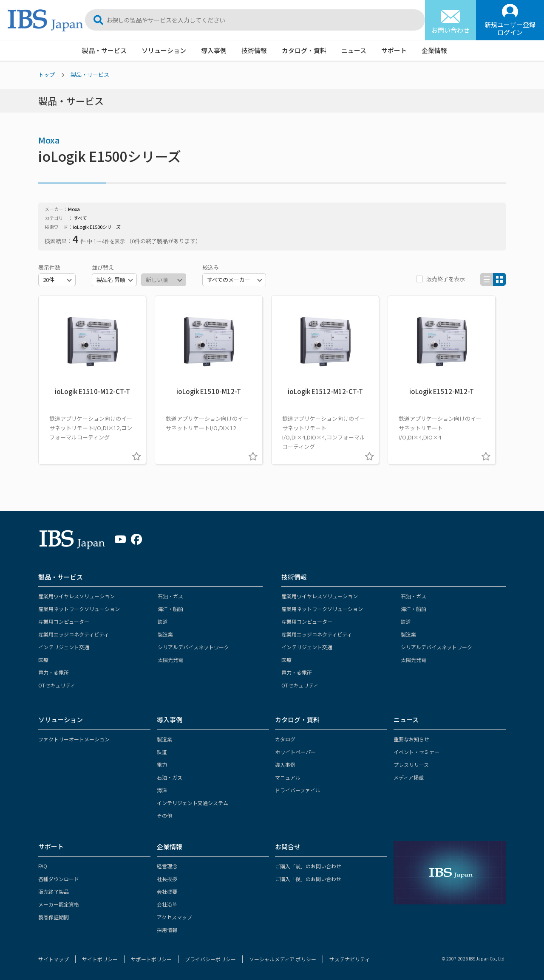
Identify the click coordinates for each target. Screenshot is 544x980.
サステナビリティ (350, 959)
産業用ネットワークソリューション (79, 609)
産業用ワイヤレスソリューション (76, 596)
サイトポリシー (100, 959)
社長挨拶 (167, 879)
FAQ (43, 866)
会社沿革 (167, 904)
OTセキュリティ (57, 685)
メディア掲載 (409, 777)
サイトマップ (54, 959)
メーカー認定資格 (59, 904)
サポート (394, 50)
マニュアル (288, 777)
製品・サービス (104, 50)
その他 (164, 815)
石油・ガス (170, 596)
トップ (47, 75)
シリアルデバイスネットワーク (193, 647)
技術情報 (254, 50)
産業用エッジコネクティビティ (74, 634)
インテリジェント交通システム (193, 803)
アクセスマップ (174, 917)
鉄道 (163, 621)
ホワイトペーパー (295, 752)
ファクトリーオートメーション (74, 739)
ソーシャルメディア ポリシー (283, 959)
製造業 (165, 634)
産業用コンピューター (64, 621)
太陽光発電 (170, 660)
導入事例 (214, 50)
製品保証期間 (54, 917)
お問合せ (288, 846)
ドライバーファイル (298, 790)
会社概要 (167, 891)
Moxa (49, 140)
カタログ (285, 739)
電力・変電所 (54, 672)
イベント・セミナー (416, 752)
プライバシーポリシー (210, 959)
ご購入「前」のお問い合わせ (308, 866)
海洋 (162, 790)
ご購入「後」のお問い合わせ (308, 879)
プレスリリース (411, 765)
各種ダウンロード (59, 879)
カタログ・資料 (304, 50)
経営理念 (167, 866)
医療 (43, 660)
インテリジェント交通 (64, 647)
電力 (162, 765)
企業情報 (434, 50)
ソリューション (164, 50)
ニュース (354, 50)
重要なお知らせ (411, 739)
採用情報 (167, 930)
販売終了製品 (54, 891)
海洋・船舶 (170, 609)
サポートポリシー (151, 959)
